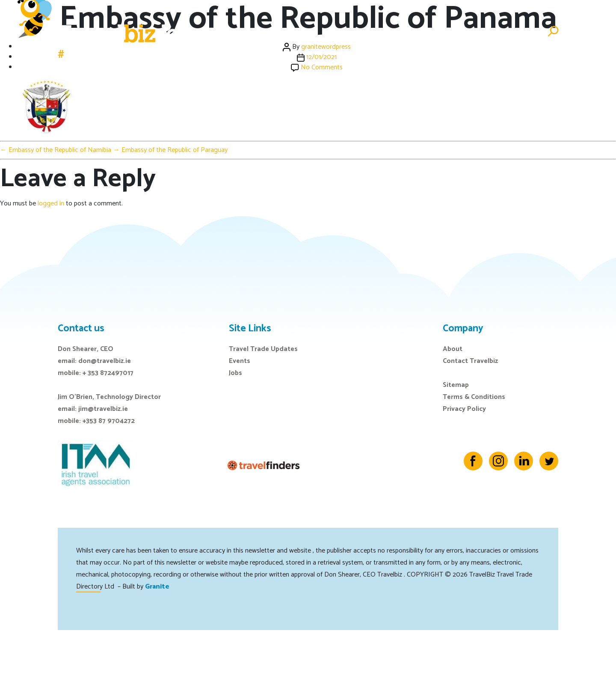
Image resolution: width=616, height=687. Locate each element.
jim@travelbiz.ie (103, 409)
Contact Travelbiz (470, 361)
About (453, 349)
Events (374, 31)
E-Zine (407, 31)
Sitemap (456, 385)
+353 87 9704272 (109, 421)
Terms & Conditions (474, 397)
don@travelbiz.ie (105, 361)
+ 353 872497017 (108, 373)
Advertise (519, 31)
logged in (51, 204)
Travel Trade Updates (263, 349)
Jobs (436, 31)
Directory (472, 31)
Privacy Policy (464, 409)
